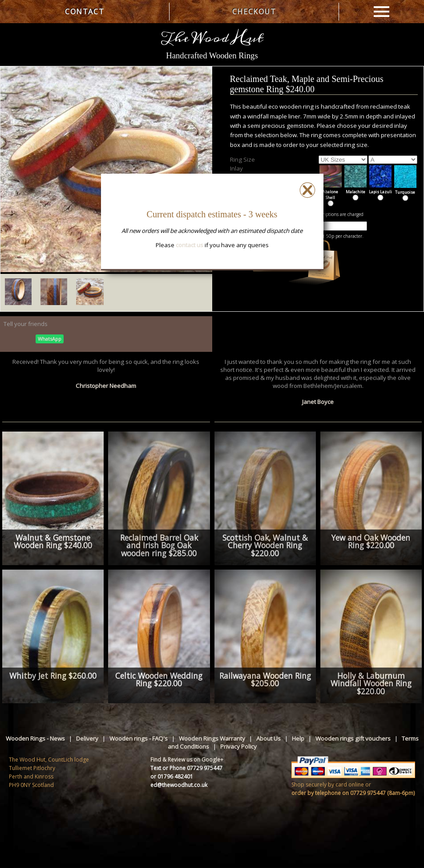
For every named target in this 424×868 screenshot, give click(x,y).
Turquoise (405, 189)
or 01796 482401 (172, 776)
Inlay (236, 168)
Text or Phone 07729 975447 (186, 768)
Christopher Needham (106, 386)
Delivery (87, 738)
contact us (190, 245)
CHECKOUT (254, 12)
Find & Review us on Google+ (187, 760)
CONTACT (85, 12)
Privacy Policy (238, 746)
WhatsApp (50, 339)
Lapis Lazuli (380, 189)
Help (298, 738)
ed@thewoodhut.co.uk (179, 785)
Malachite (355, 189)
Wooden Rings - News (35, 738)
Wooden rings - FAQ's (139, 738)
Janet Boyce (318, 402)
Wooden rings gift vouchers (353, 738)
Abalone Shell (331, 192)
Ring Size (242, 159)
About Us (269, 738)
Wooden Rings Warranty (212, 738)
